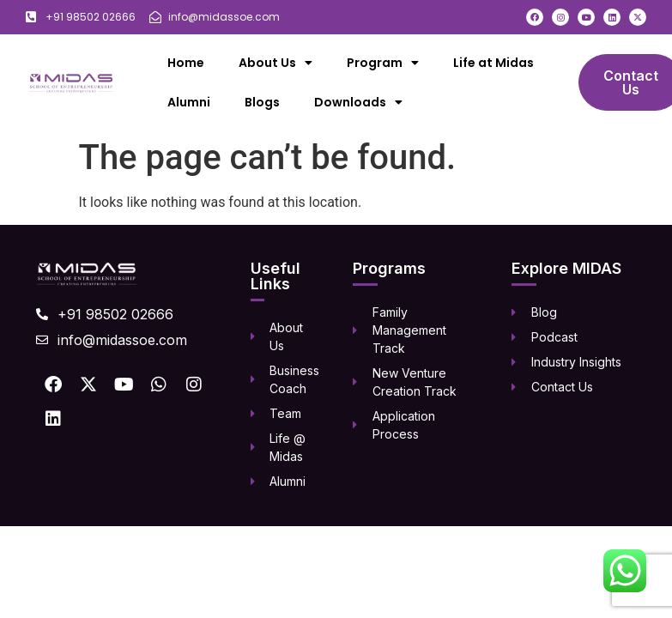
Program (383, 63)
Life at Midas (493, 63)
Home (186, 63)
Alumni (189, 102)
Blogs (262, 102)
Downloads (358, 102)
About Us (275, 63)
